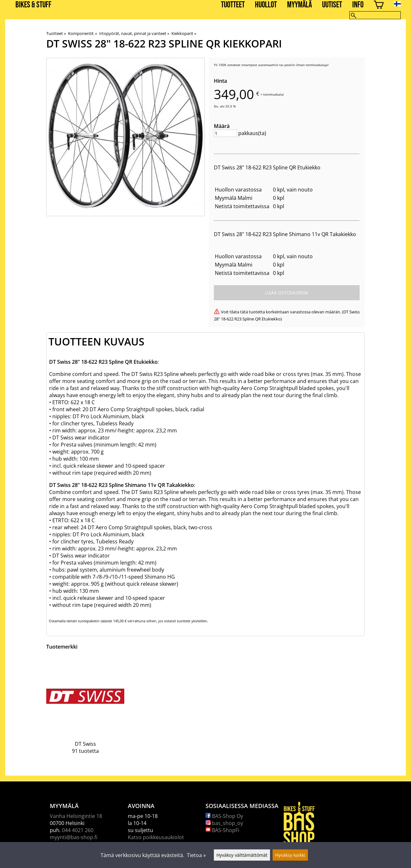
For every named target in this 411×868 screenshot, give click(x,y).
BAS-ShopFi (222, 830)
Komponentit (82, 33)
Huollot (266, 5)
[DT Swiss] (85, 710)
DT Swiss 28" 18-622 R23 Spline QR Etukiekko (267, 167)
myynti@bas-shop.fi (74, 837)
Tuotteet (233, 5)
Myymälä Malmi (234, 198)
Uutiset (332, 5)
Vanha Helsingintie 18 (76, 816)
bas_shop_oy (224, 823)
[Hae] (375, 15)
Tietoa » (196, 855)
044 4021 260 (78, 830)
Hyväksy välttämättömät (242, 855)
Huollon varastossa (238, 190)
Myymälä (299, 5)
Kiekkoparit (184, 33)
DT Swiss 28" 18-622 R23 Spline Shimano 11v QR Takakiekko (285, 234)
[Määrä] (225, 133)
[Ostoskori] (379, 6)
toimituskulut (274, 94)
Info (358, 5)
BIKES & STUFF (33, 5)
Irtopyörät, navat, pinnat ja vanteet (134, 33)
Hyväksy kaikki (290, 855)
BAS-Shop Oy (224, 816)
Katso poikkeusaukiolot (156, 837)
